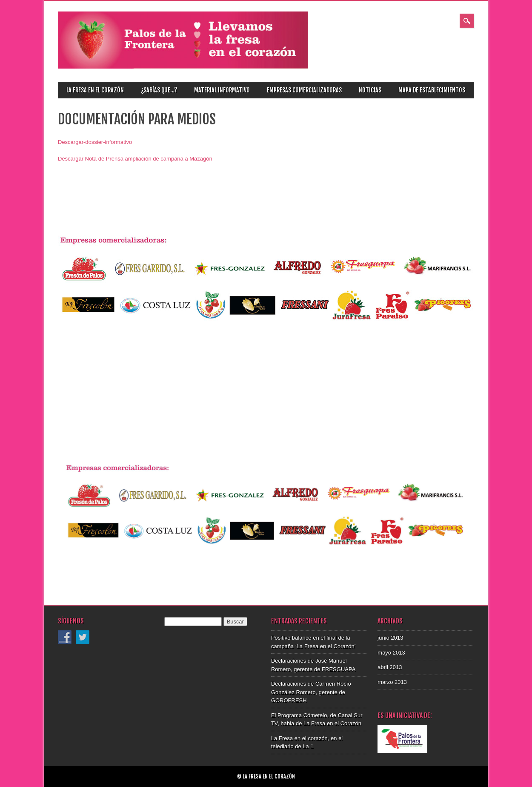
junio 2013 (390, 638)
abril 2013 (390, 667)
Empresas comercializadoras (304, 90)
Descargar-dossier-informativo (95, 142)
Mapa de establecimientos (432, 90)
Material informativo (222, 90)
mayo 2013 (391, 653)
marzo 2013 (392, 682)
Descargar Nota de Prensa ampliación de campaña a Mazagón (135, 159)
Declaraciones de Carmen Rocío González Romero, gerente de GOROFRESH (311, 692)
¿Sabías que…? (159, 90)
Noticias (370, 90)
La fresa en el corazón (95, 90)
